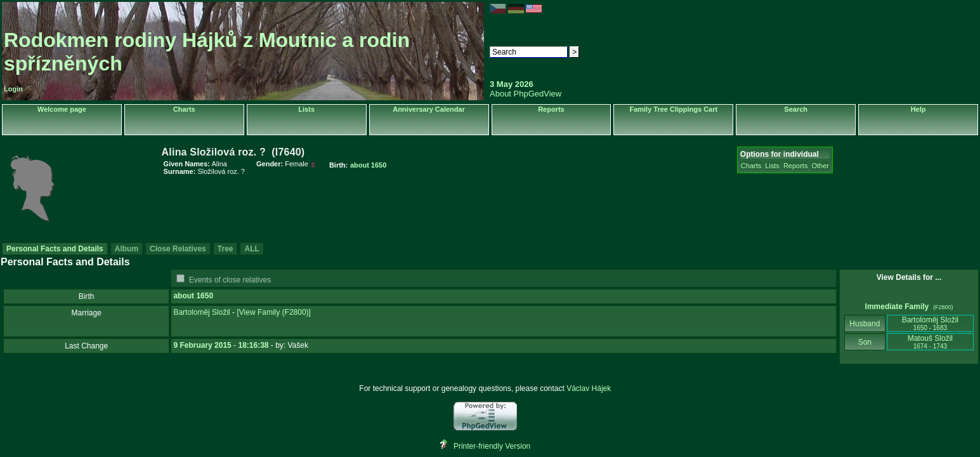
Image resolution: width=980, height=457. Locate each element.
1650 (205, 296)
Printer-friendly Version (492, 446)
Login (13, 89)
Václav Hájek (589, 388)
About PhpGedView (526, 94)
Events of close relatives (230, 280)
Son (865, 342)
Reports (551, 109)
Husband (865, 324)
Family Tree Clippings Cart (673, 109)
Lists (306, 109)
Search (796, 109)
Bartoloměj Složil (201, 312)
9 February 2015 (202, 345)
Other (820, 166)
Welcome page (62, 109)
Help (918, 109)
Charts (184, 109)
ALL (252, 249)
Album (127, 249)
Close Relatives (178, 249)
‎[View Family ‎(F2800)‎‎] (273, 312)
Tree (225, 249)
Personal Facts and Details (55, 249)
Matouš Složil (930, 342)
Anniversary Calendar (429, 109)
